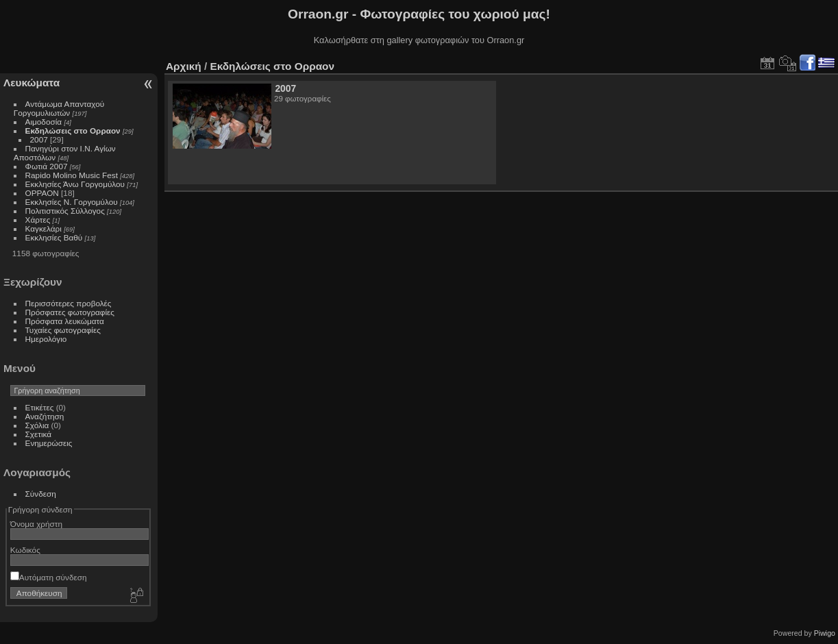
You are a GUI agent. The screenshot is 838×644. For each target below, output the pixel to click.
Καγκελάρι (44, 228)
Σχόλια (37, 425)
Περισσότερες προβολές (69, 303)
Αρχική (184, 66)
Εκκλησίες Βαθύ (54, 237)
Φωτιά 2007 (47, 166)
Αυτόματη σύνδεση (49, 577)
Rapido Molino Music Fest (72, 175)
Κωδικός (25, 550)
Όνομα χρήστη (36, 524)
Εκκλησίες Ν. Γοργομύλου (72, 202)
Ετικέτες (40, 407)
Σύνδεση (41, 494)
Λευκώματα (32, 83)
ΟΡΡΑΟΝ (42, 193)
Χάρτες (38, 220)
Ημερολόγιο (46, 339)
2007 (39, 139)
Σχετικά (39, 434)
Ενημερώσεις (49, 443)
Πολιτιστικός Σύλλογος (65, 211)
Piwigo (825, 633)
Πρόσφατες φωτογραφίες (70, 312)
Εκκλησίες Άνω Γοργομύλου (75, 184)
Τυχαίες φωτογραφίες (63, 330)
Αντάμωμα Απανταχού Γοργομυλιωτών (59, 108)
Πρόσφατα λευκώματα (65, 321)
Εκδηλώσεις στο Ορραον (73, 131)
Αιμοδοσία (44, 122)
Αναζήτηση (45, 416)
